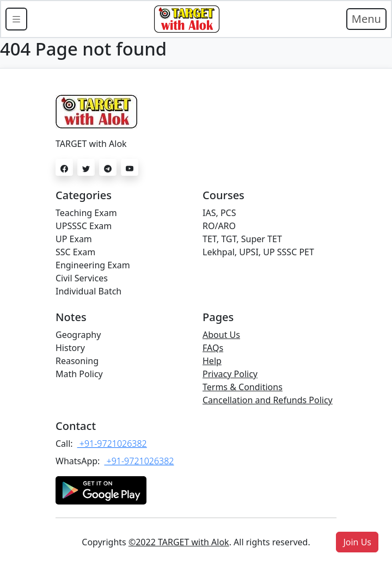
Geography (78, 335)
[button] (357, 542)
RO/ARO (219, 226)
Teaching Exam (86, 213)
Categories (84, 195)
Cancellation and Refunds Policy (268, 400)
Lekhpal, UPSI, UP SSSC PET (258, 252)
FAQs (213, 348)
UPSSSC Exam (84, 226)
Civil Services (82, 278)
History (70, 348)
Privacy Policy (230, 374)
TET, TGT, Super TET (242, 239)
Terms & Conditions (243, 387)
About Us (221, 335)
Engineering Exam (93, 265)
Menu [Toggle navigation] (366, 19)
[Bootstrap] (187, 19)
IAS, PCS (219, 213)
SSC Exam (75, 252)
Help (212, 361)
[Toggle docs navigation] (16, 19)
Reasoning (77, 361)
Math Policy (79, 374)
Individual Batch (88, 291)
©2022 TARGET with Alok (179, 542)
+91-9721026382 (112, 444)
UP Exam (74, 239)
